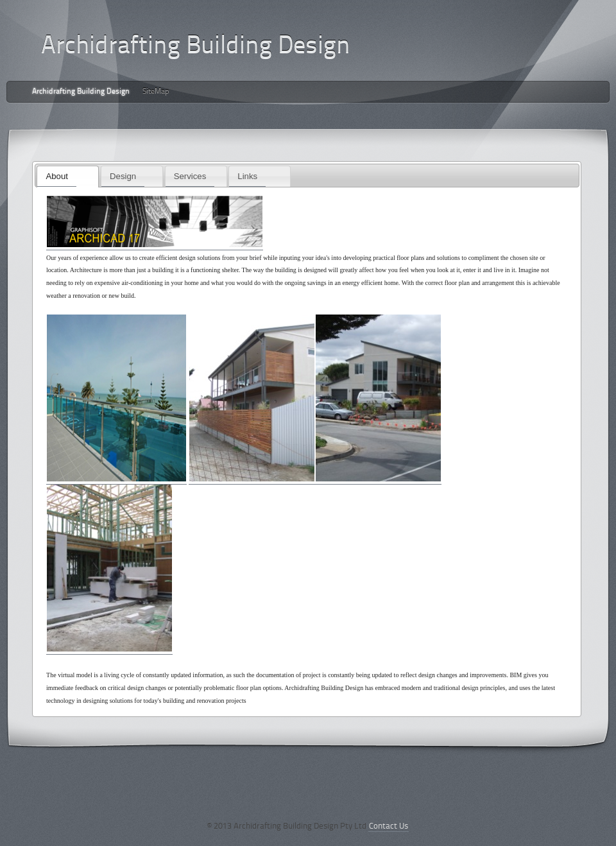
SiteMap (156, 92)
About (56, 176)
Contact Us (389, 826)
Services (190, 176)
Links (247, 176)
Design (123, 176)
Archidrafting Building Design (81, 92)
